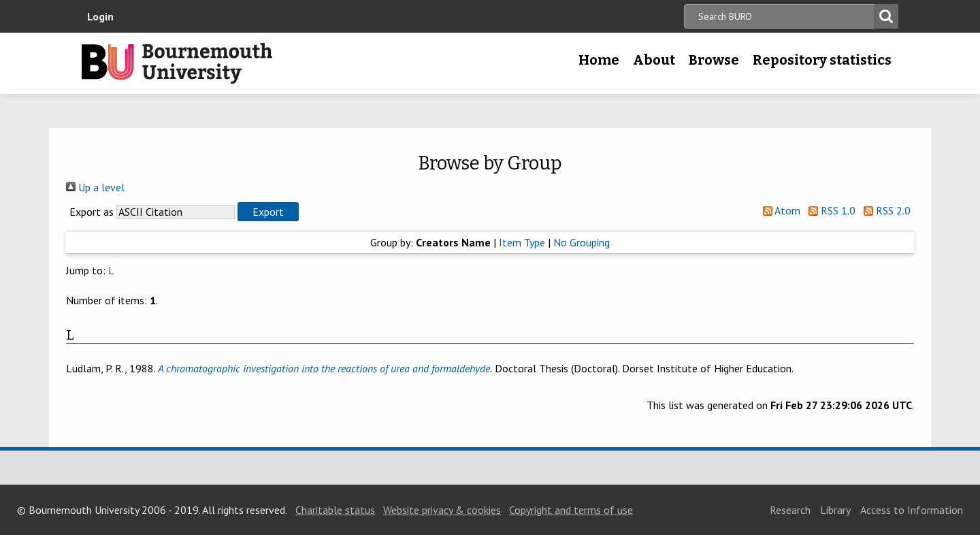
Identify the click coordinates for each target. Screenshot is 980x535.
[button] (268, 212)
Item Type (522, 242)
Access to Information (912, 510)
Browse (714, 60)
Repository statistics (822, 60)
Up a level (95, 187)
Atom (779, 210)
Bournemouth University (177, 63)
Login (100, 16)
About (654, 60)
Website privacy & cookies (442, 510)
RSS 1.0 (829, 210)
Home (599, 60)
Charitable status (335, 510)
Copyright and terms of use (571, 510)
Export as (92, 212)
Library (835, 510)
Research (790, 510)
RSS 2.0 (884, 210)
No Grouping (582, 242)
